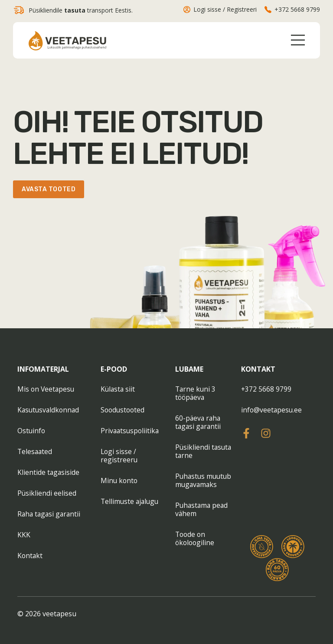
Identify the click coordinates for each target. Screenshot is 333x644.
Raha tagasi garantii (50, 514)
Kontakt (30, 556)
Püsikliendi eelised (47, 493)
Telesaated (35, 451)
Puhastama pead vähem (202, 509)
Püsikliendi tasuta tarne (204, 451)
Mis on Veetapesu (47, 389)
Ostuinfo (32, 431)
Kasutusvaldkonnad (49, 410)
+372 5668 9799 (266, 389)
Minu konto (120, 481)
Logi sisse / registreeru (119, 456)
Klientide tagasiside (49, 472)
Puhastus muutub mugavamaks (204, 480)
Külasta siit (118, 389)
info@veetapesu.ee (272, 410)
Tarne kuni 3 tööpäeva (196, 393)
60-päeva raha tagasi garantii (199, 422)
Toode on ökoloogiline (196, 538)
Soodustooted (124, 410)
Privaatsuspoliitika (131, 431)
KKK (24, 535)
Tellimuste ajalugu (131, 501)
